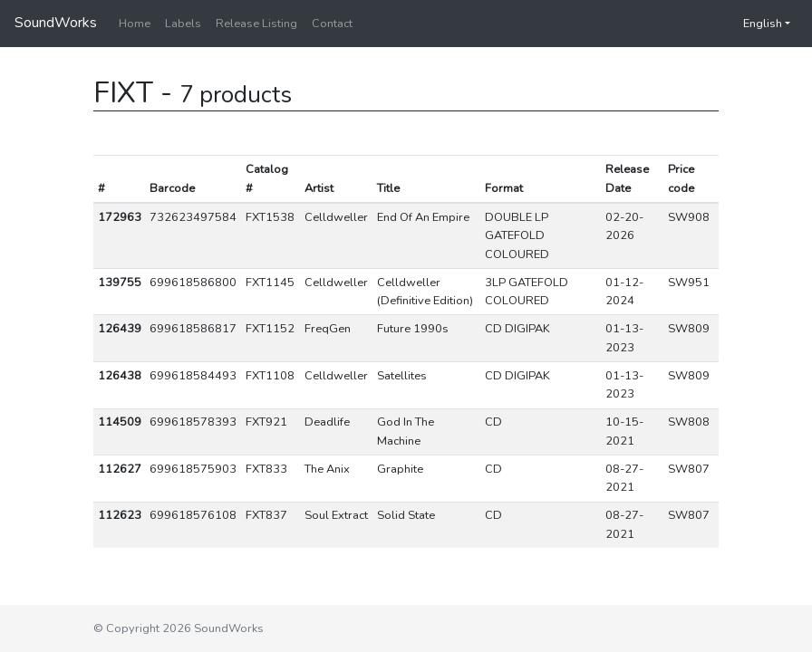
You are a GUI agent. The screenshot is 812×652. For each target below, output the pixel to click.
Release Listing (256, 24)
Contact (332, 24)
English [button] (754, 24)
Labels (183, 24)
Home (135, 24)
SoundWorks (56, 23)
